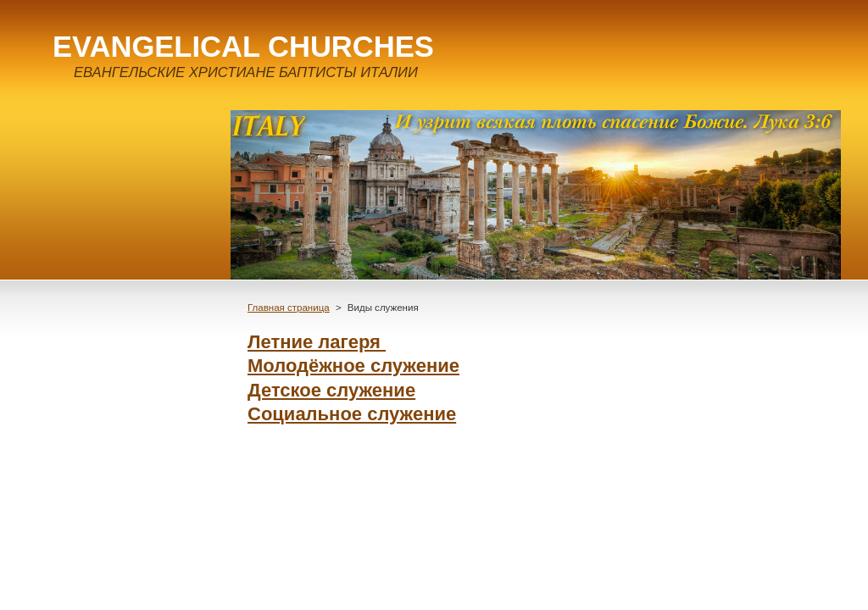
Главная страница (289, 308)
